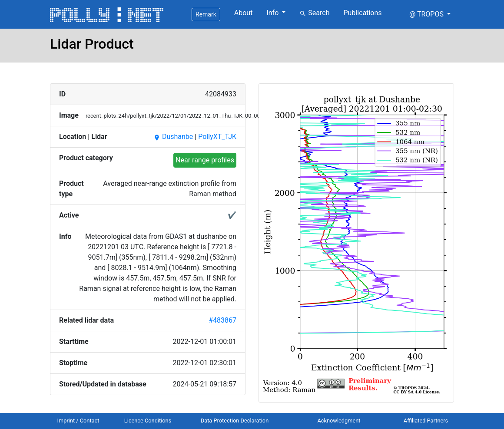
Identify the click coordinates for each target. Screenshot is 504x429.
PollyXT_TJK (217, 137)
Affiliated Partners (426, 421)
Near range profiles (205, 160)
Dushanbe (173, 137)
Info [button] (273, 13)
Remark (206, 14)
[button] (430, 14)
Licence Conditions (148, 421)
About (244, 13)
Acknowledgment (339, 421)
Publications (362, 13)
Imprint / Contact (78, 421)
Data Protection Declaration (235, 421)
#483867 (222, 320)
